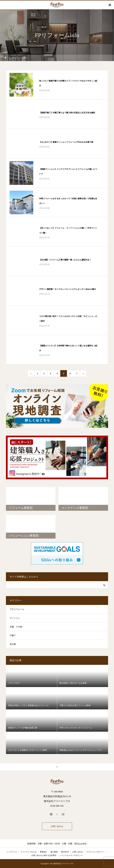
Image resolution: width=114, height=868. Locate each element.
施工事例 (54, 852)
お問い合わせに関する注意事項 (44, 855)
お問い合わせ (57, 826)
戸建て (13, 635)
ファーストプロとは (28, 852)
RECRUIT (65, 852)
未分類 (13, 644)
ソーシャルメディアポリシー (71, 855)
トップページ (12, 852)
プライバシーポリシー (95, 852)
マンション (15, 618)
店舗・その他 (16, 627)
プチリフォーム (17, 609)
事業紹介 (43, 852)
